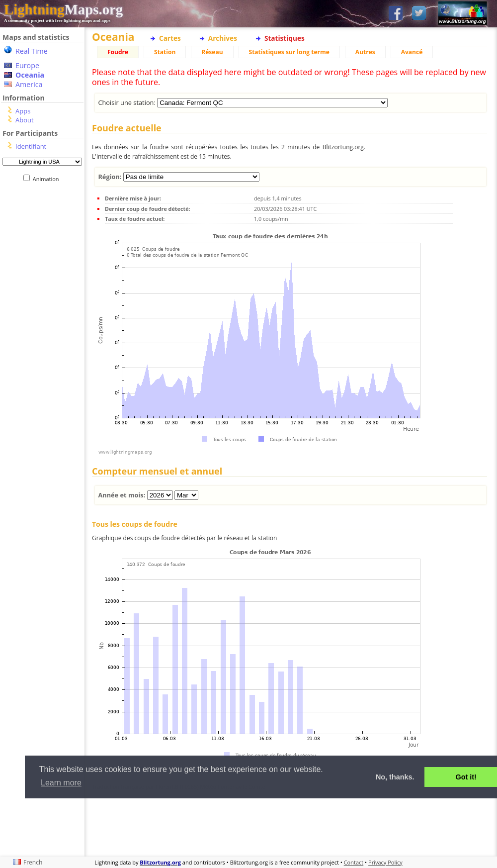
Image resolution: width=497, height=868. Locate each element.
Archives (223, 38)
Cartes (170, 38)
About (25, 120)
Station (165, 52)
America (29, 84)
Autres (365, 52)
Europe (27, 65)
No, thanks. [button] (395, 777)
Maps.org (63, 9)
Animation (48, 179)
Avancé (412, 52)
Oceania (30, 75)
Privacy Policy (385, 862)
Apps (23, 111)
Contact (354, 862)
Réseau (212, 52)
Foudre (118, 52)
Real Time (32, 51)
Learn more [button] (61, 783)
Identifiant (31, 146)
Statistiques (285, 38)
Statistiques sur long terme (289, 52)
